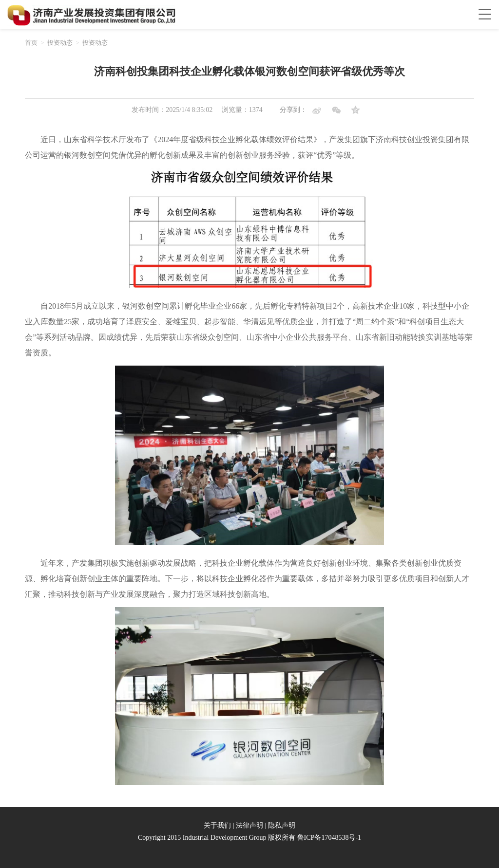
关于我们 (217, 825)
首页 (31, 43)
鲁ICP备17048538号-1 (329, 838)
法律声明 (249, 825)
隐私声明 (282, 825)
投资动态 (60, 43)
